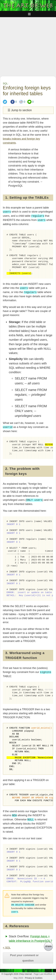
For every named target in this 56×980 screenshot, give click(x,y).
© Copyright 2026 (10, 974)
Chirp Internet (25, 974)
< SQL (7, 948)
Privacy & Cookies (34, 978)
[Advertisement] (28, 47)
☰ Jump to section (20, 110)
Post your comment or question (24, 958)
